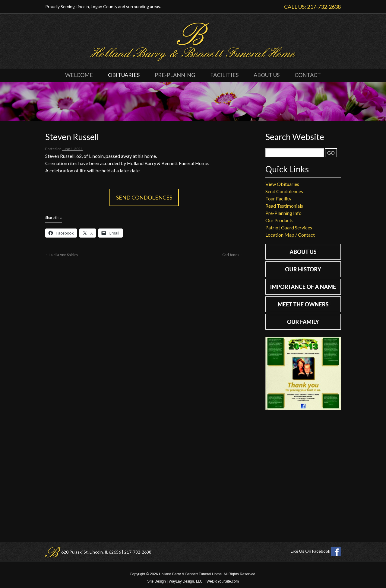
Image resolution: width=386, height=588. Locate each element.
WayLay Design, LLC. (186, 581)
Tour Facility (278, 198)
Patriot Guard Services (289, 227)
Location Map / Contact (290, 235)
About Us (267, 75)
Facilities (224, 75)
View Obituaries (282, 184)
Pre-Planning (175, 75)
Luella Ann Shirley (62, 255)
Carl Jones (233, 255)
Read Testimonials (284, 206)
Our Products (279, 220)
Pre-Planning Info (283, 213)
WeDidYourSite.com (223, 581)
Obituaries (124, 75)
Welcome (79, 75)
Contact (308, 75)
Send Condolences (144, 197)
